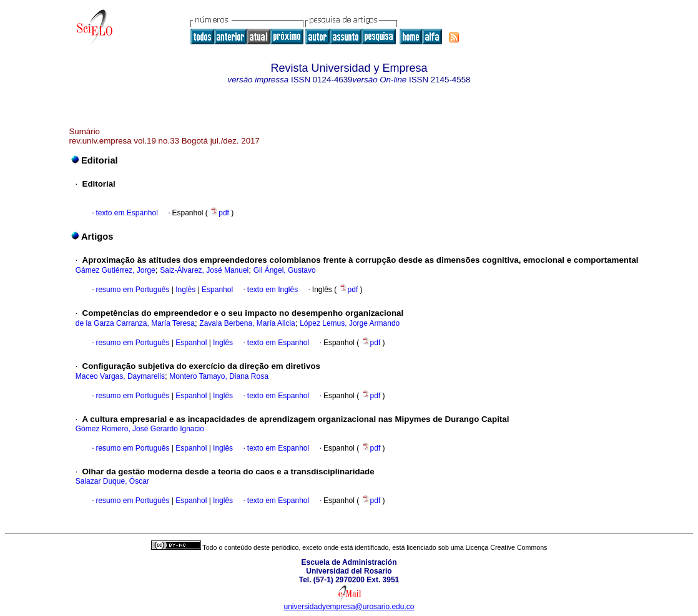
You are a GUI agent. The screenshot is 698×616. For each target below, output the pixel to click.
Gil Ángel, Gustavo (285, 270)
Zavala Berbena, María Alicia (247, 323)
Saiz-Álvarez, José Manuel (204, 270)
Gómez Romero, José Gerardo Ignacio (140, 429)
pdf (220, 213)
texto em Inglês (273, 290)
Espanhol (216, 290)
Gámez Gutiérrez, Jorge (116, 270)
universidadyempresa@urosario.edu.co (349, 607)
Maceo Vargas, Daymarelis (120, 376)
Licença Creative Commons (507, 547)
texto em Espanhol (126, 213)
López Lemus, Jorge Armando (350, 323)
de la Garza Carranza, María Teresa (135, 323)
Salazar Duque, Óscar (112, 481)
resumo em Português (132, 290)
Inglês (184, 290)
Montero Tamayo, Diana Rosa (219, 376)
